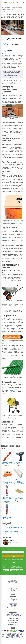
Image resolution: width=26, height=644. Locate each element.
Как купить (13, 598)
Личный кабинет (18, 2)
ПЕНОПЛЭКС (5, 101)
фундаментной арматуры (14, 356)
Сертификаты (13, 605)
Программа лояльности (13, 602)
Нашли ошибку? (13, 623)
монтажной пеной (6, 333)
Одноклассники (14, 628)
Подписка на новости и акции (13, 608)
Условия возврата (13, 604)
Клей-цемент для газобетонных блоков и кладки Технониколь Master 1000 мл (7, 499)
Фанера (13, 584)
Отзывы (13, 611)
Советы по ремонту (13, 612)
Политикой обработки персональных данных (13, 569)
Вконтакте (12, 628)
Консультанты (13, 595)
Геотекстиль (7, 530)
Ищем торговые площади (13, 588)
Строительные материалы (13, 578)
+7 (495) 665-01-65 (14, 618)
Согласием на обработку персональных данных (13, 570)
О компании (13, 587)
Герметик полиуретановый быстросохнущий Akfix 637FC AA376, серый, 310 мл (7, 517)
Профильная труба (13, 583)
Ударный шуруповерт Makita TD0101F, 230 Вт (19, 463)
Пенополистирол (8, 529)
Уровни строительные (9, 526)
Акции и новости (13, 593)
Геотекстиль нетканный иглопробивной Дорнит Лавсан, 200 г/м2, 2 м (19, 483)
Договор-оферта (13, 613)
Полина (12, 541)
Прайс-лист (13, 607)
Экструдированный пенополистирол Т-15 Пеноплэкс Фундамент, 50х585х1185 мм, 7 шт (7, 482)
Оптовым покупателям (13, 603)
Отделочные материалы (13, 579)
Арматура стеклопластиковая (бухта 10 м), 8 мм (19, 499)
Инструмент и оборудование (13, 581)
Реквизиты (13, 589)
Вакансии (13, 592)
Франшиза (13, 594)
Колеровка (13, 601)
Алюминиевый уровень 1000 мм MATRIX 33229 (7, 463)
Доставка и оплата (13, 599)
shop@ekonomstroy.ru (13, 621)
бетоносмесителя (14, 390)
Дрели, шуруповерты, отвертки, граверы (13, 527)
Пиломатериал (13, 580)
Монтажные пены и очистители (11, 531)
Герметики (7, 534)
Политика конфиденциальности (13, 614)
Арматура (7, 533)
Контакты (13, 591)
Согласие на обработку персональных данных (13, 616)
